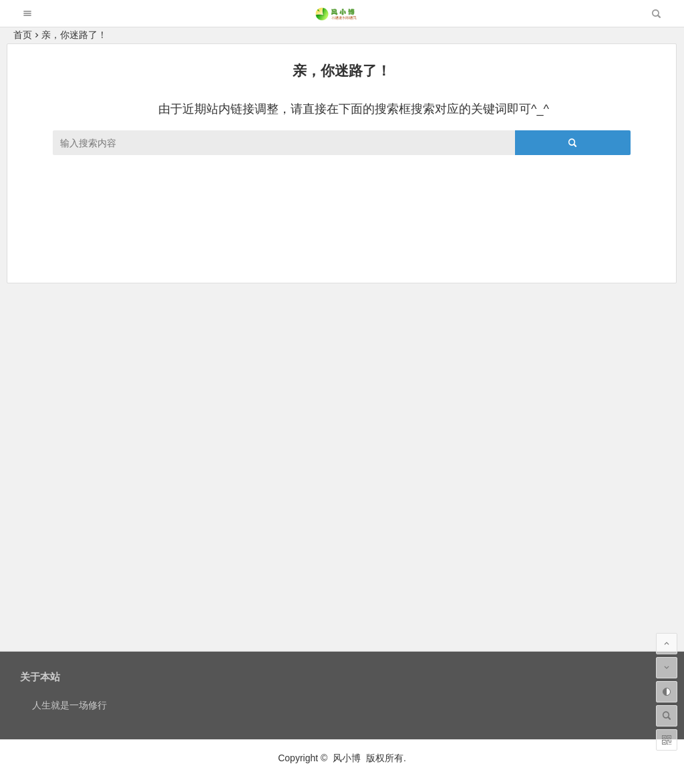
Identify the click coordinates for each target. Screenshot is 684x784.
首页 (23, 35)
